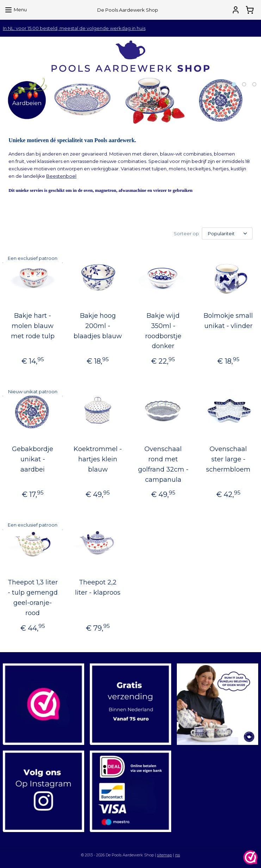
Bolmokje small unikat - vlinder (228, 321)
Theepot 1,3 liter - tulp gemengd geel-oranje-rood (33, 597)
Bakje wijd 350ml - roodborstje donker (163, 331)
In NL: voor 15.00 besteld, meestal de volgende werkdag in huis (74, 28)
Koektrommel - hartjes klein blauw (98, 459)
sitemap (164, 855)
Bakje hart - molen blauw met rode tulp (33, 326)
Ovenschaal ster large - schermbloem (228, 459)
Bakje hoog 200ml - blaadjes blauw (98, 326)
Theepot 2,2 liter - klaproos (98, 587)
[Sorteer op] (227, 233)
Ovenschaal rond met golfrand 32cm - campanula (163, 464)
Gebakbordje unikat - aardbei (33, 459)
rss (178, 855)
